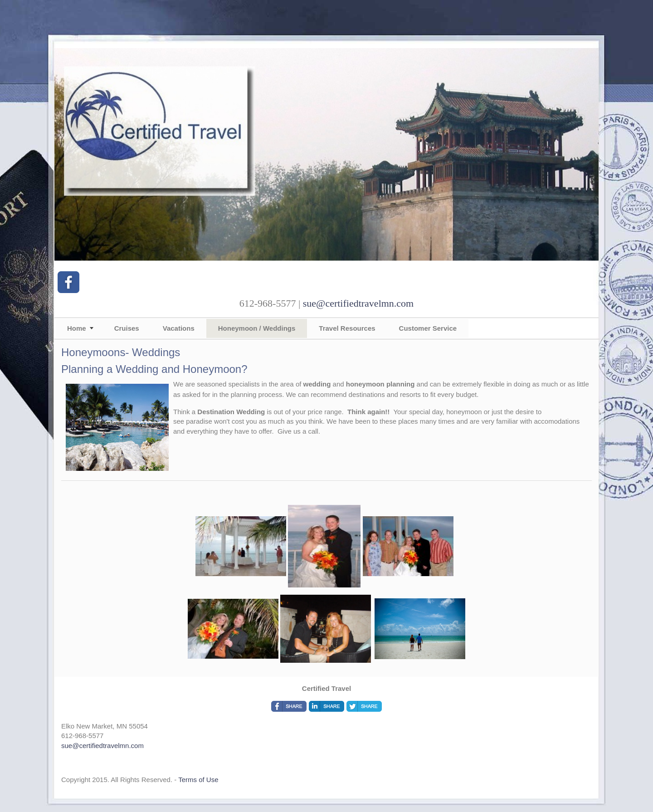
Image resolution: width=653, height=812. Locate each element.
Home (77, 328)
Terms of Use (198, 780)
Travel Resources (347, 328)
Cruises (127, 328)
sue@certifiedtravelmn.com (358, 303)
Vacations (179, 328)
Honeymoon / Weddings (257, 328)
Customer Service (428, 328)
